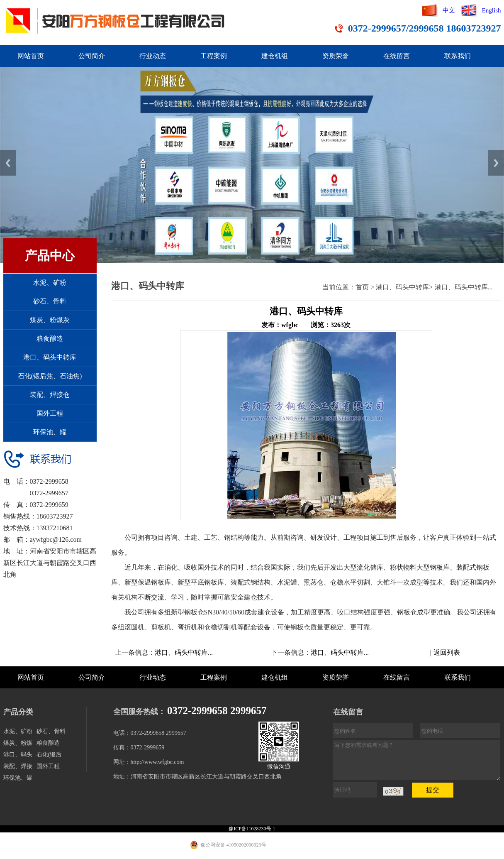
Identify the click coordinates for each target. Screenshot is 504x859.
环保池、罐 (50, 432)
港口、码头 (18, 755)
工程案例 (214, 56)
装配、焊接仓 (50, 395)
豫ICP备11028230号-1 (252, 829)
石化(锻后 (49, 755)
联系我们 (458, 56)
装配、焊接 (18, 766)
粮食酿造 (50, 339)
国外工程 (50, 413)
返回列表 (447, 652)
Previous (8, 163)
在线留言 (397, 56)
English (492, 10)
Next (496, 163)
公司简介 (92, 56)
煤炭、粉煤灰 (50, 320)
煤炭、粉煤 (18, 743)
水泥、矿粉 (50, 283)
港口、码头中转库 (50, 357)
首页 (362, 287)
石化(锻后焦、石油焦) (50, 376)
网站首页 (31, 56)
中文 (449, 10)
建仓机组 (275, 56)
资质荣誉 (336, 56)
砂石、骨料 (50, 301)
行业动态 (153, 56)
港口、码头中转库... (464, 287)
